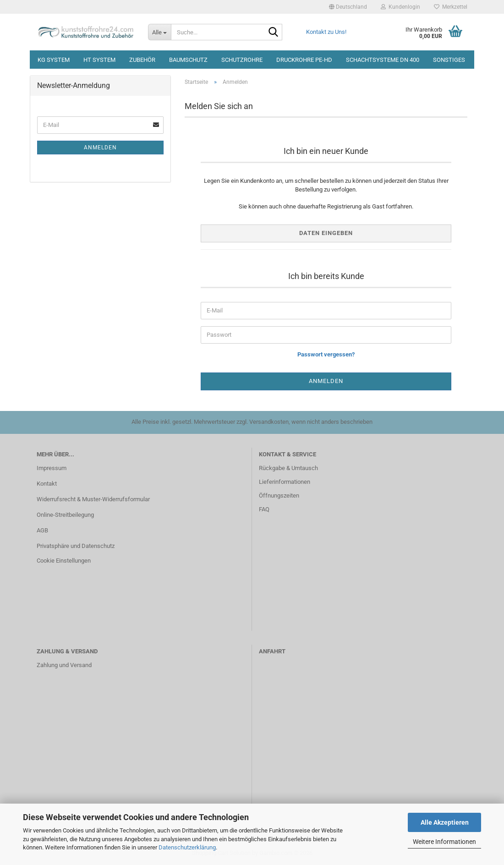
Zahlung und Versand (64, 665)
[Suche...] (159, 32)
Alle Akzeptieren (445, 822)
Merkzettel (451, 7)
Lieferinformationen (285, 482)
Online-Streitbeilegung (65, 515)
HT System (99, 60)
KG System (54, 60)
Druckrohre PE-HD (304, 60)
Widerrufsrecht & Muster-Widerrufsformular (93, 499)
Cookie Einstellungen (64, 561)
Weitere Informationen (444, 842)
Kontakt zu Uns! (326, 32)
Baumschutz (188, 60)
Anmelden (100, 148)
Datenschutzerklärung (187, 847)
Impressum (52, 468)
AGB (42, 530)
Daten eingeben (326, 233)
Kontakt (47, 484)
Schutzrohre (242, 60)
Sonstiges (449, 60)
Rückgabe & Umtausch (288, 468)
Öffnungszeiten (279, 495)
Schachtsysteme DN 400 (383, 60)
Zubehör (142, 60)
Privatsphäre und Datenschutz (76, 546)
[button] (348, 7)
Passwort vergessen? (326, 354)
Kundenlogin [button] (400, 7)
